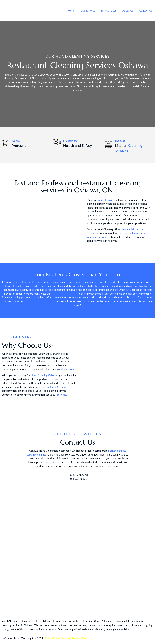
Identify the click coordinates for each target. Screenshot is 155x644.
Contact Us (146, 11)
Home (71, 11)
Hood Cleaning (105, 200)
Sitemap (85, 638)
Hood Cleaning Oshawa (44, 375)
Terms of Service (70, 638)
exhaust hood (67, 369)
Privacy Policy (52, 638)
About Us (128, 11)
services (62, 395)
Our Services (88, 11)
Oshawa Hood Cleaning (65, 294)
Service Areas (109, 11)
